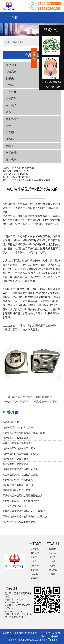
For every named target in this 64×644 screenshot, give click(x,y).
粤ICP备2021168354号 (18, 636)
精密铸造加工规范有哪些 (15, 459)
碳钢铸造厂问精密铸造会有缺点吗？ (21, 454)
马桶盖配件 (12, 153)
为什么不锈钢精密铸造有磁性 (18, 443)
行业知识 (35, 566)
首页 (8, 42)
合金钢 (10, 132)
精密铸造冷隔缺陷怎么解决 (17, 490)
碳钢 (8, 112)
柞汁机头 (11, 159)
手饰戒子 (11, 105)
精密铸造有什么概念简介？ (17, 438)
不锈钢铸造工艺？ (12, 422)
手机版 (55, 636)
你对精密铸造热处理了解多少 (18, 485)
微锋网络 (57, 633)
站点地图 (35, 578)
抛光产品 (11, 99)
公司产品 (35, 553)
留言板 (35, 574)
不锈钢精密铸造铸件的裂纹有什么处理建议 (25, 516)
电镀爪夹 (11, 72)
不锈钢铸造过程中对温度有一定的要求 (35, 402)
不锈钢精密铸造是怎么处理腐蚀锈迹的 (22, 496)
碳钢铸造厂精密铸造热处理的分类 (20, 469)
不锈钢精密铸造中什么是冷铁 (18, 480)
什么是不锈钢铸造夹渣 (14, 506)
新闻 (15, 42)
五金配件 (53, 549)
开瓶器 (10, 139)
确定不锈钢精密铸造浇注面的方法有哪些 (24, 511)
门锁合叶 (11, 92)
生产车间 (35, 557)
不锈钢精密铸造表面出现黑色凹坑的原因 (24, 433)
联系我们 (35, 570)
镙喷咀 (10, 146)
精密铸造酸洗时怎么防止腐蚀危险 (32, 397)
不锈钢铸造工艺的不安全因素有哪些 (21, 501)
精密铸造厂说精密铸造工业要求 (19, 448)
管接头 (10, 78)
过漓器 (10, 85)
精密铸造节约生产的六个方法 (18, 427)
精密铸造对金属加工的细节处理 (19, 522)
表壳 (8, 126)
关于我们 (35, 549)
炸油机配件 (12, 119)
